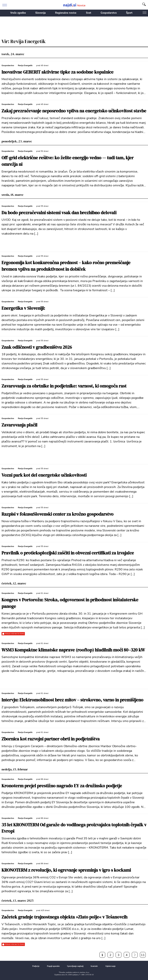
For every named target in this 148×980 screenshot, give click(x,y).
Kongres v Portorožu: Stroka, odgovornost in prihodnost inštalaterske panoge (70, 603)
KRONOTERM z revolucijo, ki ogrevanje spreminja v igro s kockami (66, 870)
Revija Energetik (25, 66)
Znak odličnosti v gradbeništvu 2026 (37, 347)
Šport (129, 13)
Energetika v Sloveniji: (23, 308)
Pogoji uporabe (53, 966)
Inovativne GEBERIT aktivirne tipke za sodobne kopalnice (58, 72)
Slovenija (40, 13)
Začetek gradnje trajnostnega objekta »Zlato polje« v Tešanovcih (64, 917)
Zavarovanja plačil (19, 425)
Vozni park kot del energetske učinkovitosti (44, 475)
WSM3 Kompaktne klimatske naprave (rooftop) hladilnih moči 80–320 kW (73, 650)
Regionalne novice (66, 13)
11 (143, 955)
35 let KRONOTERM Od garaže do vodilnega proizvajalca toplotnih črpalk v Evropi (74, 828)
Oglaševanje (111, 966)
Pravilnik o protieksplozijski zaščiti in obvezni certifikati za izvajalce (68, 553)
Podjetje (36, 966)
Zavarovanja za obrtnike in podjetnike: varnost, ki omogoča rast (64, 386)
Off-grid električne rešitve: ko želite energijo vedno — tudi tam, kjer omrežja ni (68, 161)
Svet (89, 13)
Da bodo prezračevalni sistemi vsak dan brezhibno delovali (59, 213)
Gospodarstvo (109, 13)
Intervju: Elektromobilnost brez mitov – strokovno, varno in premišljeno (72, 700)
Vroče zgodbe (18, 13)
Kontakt (94, 966)
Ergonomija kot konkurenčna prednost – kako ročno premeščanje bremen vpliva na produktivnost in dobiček (66, 266)
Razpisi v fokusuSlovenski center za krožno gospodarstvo (58, 514)
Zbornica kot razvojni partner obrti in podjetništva (51, 739)
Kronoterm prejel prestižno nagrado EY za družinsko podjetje (62, 786)
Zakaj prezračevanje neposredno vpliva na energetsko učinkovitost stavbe (74, 111)
